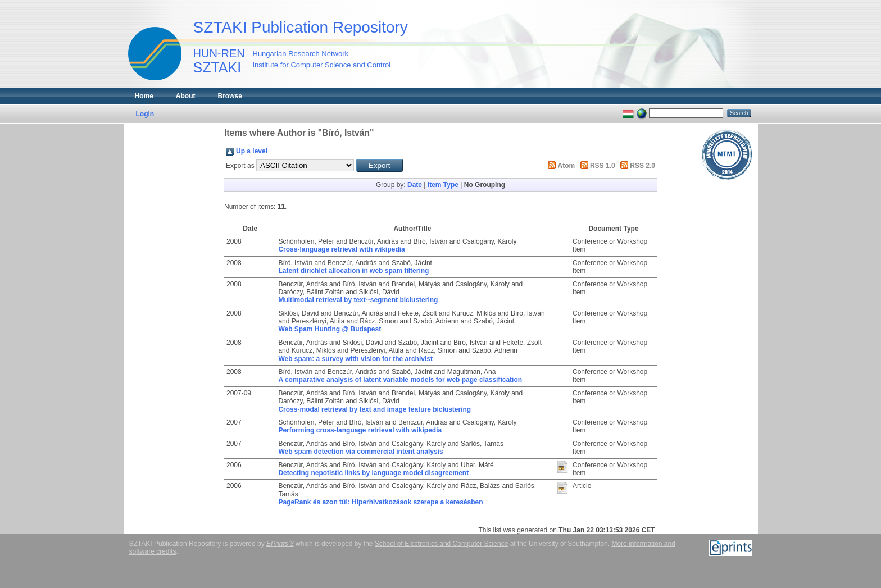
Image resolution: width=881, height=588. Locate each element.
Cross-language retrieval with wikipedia (341, 249)
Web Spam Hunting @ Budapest (330, 329)
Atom (567, 166)
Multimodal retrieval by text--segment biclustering (358, 300)
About (186, 96)
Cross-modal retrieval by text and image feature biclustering (374, 409)
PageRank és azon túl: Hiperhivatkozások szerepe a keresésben (380, 502)
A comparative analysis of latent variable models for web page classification (400, 380)
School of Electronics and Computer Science (441, 544)
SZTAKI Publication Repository (301, 27)
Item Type (443, 185)
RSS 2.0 (642, 166)
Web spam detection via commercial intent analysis (360, 452)
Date (415, 185)
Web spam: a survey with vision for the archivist (355, 359)
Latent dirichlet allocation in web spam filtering (353, 271)
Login (145, 114)
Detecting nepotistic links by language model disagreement (373, 473)
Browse (230, 96)
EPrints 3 (280, 544)
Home (144, 96)
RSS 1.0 (603, 166)
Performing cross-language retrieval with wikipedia (360, 430)
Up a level (252, 151)
